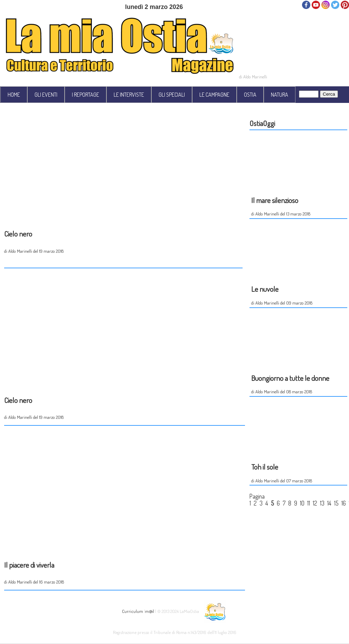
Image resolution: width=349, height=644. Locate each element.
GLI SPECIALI (172, 95)
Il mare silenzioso (275, 200)
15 (336, 503)
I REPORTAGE (86, 95)
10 (302, 503)
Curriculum (133, 611)
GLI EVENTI (46, 95)
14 (329, 503)
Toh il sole (265, 467)
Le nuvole (265, 289)
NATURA (280, 95)
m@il (150, 611)
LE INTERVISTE (129, 95)
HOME (14, 95)
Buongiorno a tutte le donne (290, 378)
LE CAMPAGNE (214, 95)
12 (315, 503)
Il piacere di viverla (29, 565)
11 (309, 503)
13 (322, 503)
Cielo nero (18, 234)
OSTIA (250, 95)
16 (344, 503)
